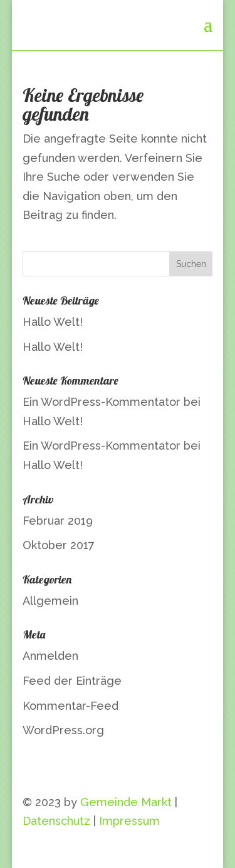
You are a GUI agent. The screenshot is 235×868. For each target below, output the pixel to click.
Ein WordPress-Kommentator (102, 402)
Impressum (129, 821)
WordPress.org (63, 730)
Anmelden (50, 656)
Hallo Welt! (53, 322)
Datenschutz (56, 821)
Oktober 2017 (59, 545)
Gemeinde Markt (126, 802)
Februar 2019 (58, 521)
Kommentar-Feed (70, 706)
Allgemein (50, 601)
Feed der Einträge (72, 681)
